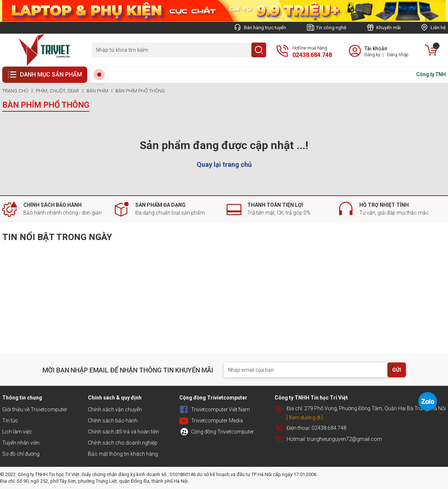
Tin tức (10, 421)
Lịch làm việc (17, 432)
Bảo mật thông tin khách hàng (123, 454)
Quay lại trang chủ (224, 164)
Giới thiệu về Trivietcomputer (35, 409)
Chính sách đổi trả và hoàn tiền (123, 432)
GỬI (397, 370)
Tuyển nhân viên (21, 443)
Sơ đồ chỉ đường (21, 454)
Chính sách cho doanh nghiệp (123, 443)
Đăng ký (372, 55)
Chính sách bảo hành (113, 421)
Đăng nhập (398, 55)
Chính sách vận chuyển (115, 409)
